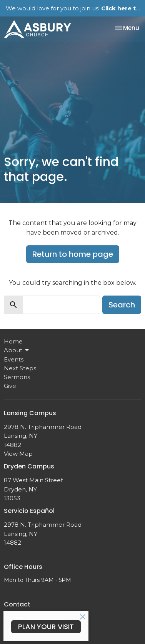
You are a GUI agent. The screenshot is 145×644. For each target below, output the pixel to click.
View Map (18, 454)
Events (14, 359)
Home (13, 341)
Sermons (17, 377)
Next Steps (20, 368)
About (17, 350)
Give (10, 386)
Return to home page (73, 254)
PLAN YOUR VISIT (46, 627)
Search (122, 305)
